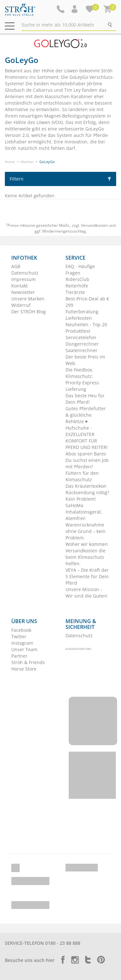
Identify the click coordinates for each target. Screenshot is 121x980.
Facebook (21, 630)
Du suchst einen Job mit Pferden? (87, 463)
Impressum (24, 279)
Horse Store (24, 669)
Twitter (19, 636)
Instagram (22, 643)
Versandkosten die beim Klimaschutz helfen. (86, 557)
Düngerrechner (82, 344)
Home (10, 162)
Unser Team (24, 649)
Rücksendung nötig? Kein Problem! (87, 496)
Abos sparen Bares (86, 454)
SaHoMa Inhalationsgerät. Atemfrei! (84, 512)
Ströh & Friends (28, 662)
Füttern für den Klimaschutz (82, 476)
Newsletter (23, 292)
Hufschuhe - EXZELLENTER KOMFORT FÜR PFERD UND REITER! (87, 438)
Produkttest (78, 331)
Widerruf (21, 305)
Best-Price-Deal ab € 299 (87, 302)
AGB (16, 266)
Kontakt (20, 286)
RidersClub (77, 279)
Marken (27, 162)
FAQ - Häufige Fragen (80, 270)
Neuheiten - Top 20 (86, 324)
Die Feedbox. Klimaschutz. (79, 373)
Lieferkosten (79, 318)
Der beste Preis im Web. (85, 360)
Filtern (60, 179)
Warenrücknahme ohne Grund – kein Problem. (86, 531)
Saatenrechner (81, 350)
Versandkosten (94, 225)
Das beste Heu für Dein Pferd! (85, 399)
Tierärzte (75, 292)
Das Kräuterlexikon (86, 486)
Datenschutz (25, 273)
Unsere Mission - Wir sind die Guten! (86, 593)
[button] (75, 9)
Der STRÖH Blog (29, 312)
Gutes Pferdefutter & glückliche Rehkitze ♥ (86, 415)
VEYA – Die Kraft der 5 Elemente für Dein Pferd (87, 576)
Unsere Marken (28, 299)
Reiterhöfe (77, 286)
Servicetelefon (81, 337)
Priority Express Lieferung (82, 386)
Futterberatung (82, 312)
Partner (19, 656)
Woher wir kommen (87, 544)
